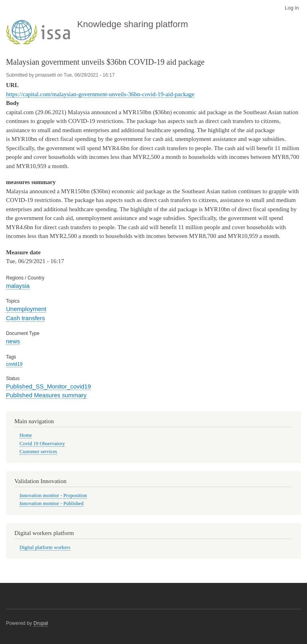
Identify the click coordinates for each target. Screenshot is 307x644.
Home (26, 435)
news (13, 341)
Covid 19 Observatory (42, 444)
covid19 (14, 364)
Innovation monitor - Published (52, 503)
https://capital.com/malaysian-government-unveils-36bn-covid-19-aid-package (100, 94)
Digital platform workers (45, 547)
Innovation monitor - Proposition (53, 495)
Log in (292, 8)
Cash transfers (25, 318)
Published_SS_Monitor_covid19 (48, 386)
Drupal (41, 623)
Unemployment (26, 309)
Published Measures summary (46, 395)
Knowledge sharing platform (133, 24)
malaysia (18, 286)
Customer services (38, 452)
